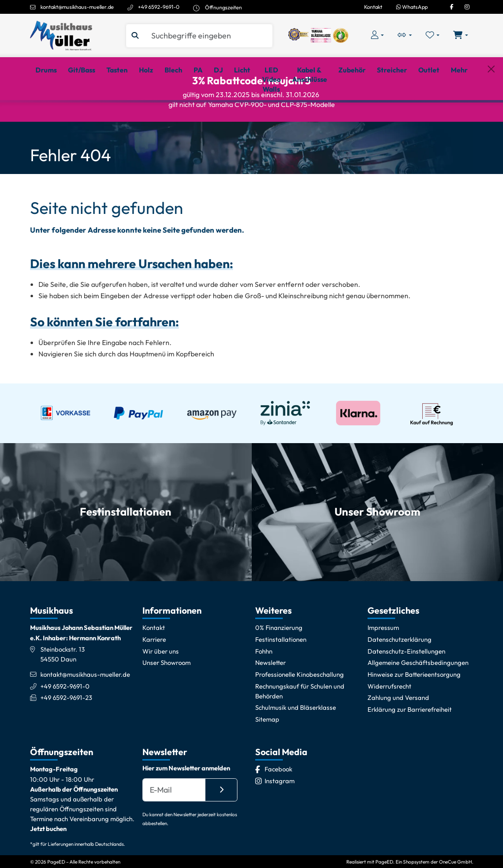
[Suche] (208, 36)
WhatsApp (412, 7)
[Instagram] (467, 7)
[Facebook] (452, 7)
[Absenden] (221, 830)
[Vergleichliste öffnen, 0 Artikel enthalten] (405, 35)
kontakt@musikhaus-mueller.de (77, 7)
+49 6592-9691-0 (159, 7)
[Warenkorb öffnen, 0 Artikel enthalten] (460, 35)
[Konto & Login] (378, 35)
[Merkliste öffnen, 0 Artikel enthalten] (432, 35)
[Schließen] (491, 115)
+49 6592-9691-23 (66, 738)
